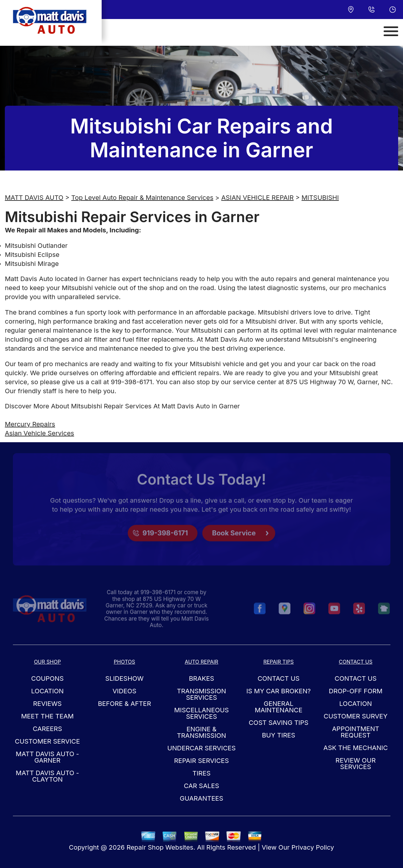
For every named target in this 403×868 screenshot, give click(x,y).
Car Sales (201, 786)
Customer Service (47, 741)
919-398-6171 (131, 382)
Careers (48, 729)
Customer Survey (356, 716)
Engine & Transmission (201, 732)
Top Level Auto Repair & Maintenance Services (142, 198)
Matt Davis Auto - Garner (47, 757)
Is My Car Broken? (278, 691)
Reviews (48, 704)
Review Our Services (356, 764)
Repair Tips (278, 662)
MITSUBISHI (320, 198)
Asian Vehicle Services (40, 433)
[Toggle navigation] (391, 31)
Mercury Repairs (30, 424)
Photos (125, 662)
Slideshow (124, 678)
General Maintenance (278, 707)
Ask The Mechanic (356, 748)
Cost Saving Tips (279, 723)
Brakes (201, 678)
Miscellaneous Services (201, 713)
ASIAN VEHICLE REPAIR (257, 198)
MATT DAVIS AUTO (34, 198)
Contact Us (278, 678)
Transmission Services (201, 694)
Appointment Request (356, 732)
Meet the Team (47, 716)
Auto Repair (202, 662)
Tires (201, 773)
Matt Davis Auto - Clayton (47, 776)
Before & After (124, 704)
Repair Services (202, 761)
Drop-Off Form (356, 691)
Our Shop (47, 662)
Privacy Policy (313, 847)
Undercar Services (202, 748)
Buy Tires (279, 735)
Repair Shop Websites (160, 847)
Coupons (48, 678)
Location (47, 691)
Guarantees (201, 798)
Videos (125, 691)
